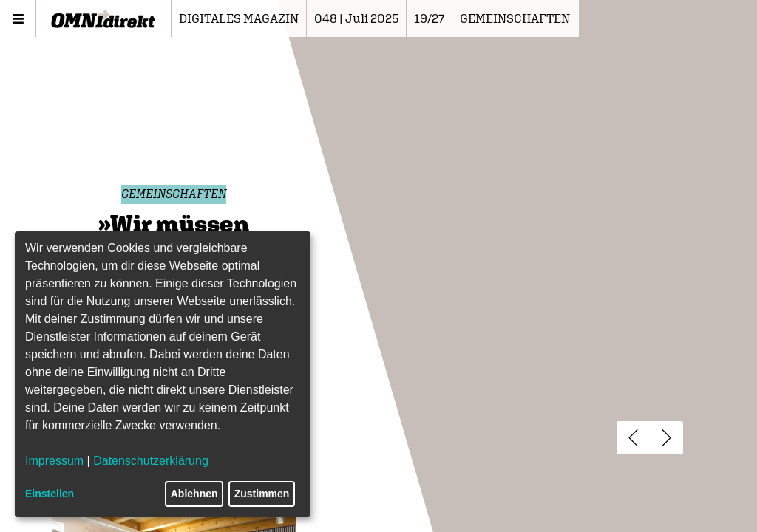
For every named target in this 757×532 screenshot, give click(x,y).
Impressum (54, 461)
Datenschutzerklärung (151, 461)
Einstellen (50, 494)
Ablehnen (194, 494)
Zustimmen (262, 494)
